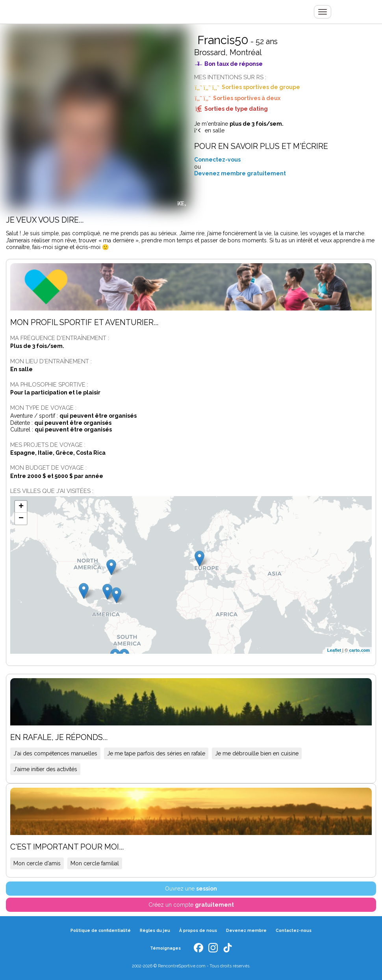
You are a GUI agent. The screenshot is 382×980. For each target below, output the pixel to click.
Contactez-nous (294, 930)
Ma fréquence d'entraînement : (60, 338)
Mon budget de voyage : (48, 468)
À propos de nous (198, 930)
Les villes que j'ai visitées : (52, 491)
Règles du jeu (155, 930)
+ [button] (21, 507)
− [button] (21, 519)
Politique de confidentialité (101, 930)
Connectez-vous (217, 160)
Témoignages (165, 947)
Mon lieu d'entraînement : (51, 361)
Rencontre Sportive (59, 12)
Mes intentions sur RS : (230, 77)
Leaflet (334, 650)
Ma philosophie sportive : (49, 384)
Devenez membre (246, 930)
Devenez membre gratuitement (240, 173)
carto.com (359, 650)
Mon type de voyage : (43, 408)
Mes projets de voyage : (48, 445)
